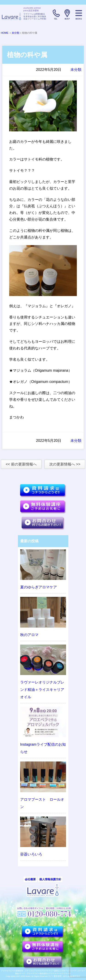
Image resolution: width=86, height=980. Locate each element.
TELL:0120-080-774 (56, 14)
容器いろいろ (31, 854)
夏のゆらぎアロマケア (39, 587)
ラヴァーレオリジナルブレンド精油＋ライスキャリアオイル (42, 690)
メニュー (79, 14)
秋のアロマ (29, 635)
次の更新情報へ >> (65, 464)
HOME (5, 33)
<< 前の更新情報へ (21, 464)
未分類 (15, 33)
